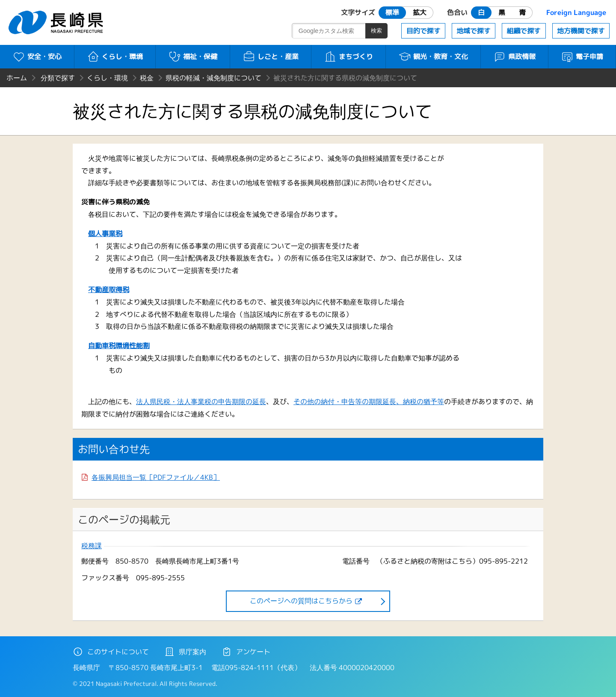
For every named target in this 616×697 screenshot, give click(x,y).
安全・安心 (37, 56)
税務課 (92, 546)
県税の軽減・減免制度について (213, 78)
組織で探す (524, 31)
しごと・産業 (271, 56)
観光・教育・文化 (433, 56)
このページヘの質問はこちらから (301, 601)
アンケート (246, 652)
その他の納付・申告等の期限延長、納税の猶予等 (369, 402)
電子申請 (582, 56)
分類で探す (58, 78)
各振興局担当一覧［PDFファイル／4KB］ (156, 477)
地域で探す (474, 31)
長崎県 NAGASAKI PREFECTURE (57, 22)
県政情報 (514, 56)
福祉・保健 (193, 56)
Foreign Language (576, 12)
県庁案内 (185, 652)
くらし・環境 (115, 56)
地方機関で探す (581, 31)
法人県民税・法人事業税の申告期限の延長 (201, 402)
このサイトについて (111, 652)
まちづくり (348, 56)
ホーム (17, 78)
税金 (147, 78)
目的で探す (423, 31)
